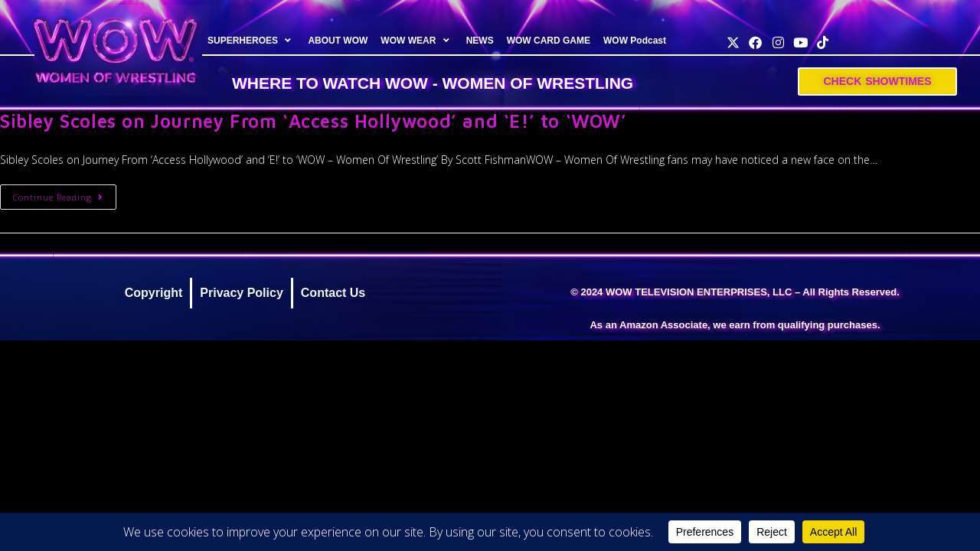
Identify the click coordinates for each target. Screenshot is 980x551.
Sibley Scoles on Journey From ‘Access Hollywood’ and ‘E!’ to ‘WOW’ (314, 121)
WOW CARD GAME (548, 41)
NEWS (479, 41)
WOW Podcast (635, 41)
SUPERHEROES (251, 41)
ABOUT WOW (338, 41)
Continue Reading (65, 194)
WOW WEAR (416, 41)
